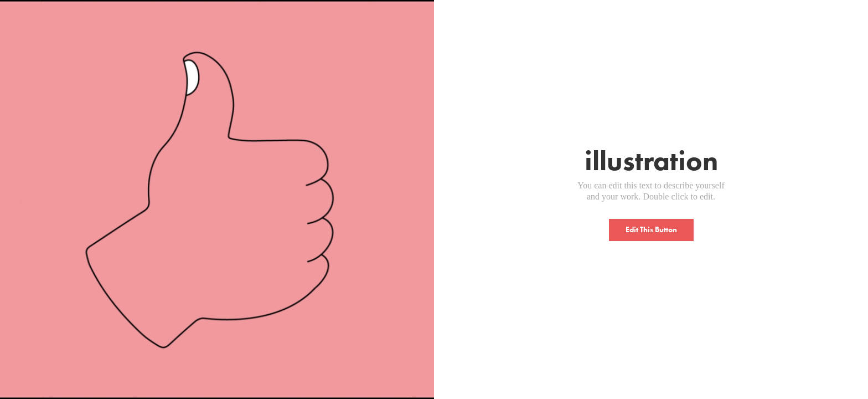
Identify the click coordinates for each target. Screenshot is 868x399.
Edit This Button (651, 230)
